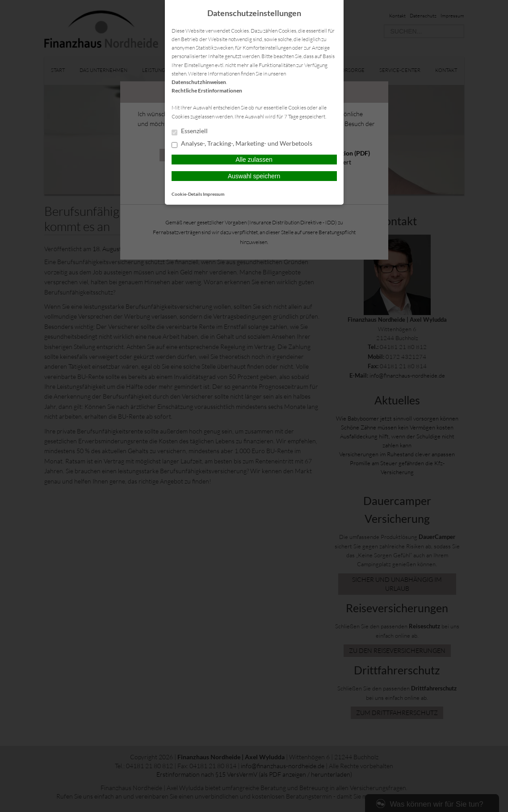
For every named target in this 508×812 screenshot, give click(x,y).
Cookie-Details (187, 194)
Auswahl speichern (254, 176)
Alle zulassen (254, 160)
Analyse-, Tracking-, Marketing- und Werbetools (242, 144)
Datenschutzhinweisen (199, 82)
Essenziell (190, 131)
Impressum (214, 194)
